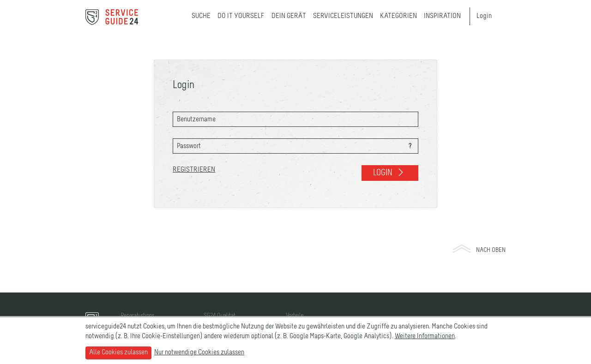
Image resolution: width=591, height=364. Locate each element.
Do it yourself (241, 16)
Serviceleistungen (343, 16)
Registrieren (194, 170)
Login (484, 16)
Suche (201, 16)
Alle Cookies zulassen (118, 352)
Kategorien (398, 16)
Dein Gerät (289, 16)
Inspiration (442, 16)
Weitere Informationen (425, 336)
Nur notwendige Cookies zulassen (199, 352)
